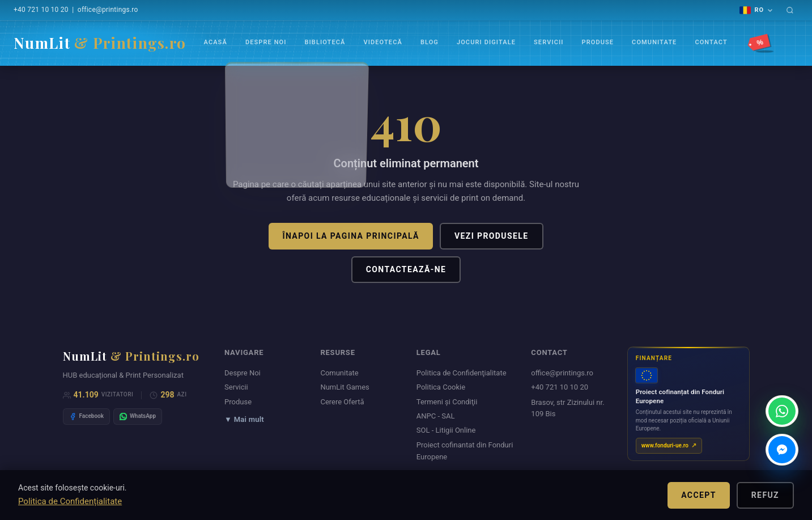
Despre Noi (266, 42)
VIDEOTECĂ (383, 42)
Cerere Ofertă (342, 402)
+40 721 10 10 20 (41, 10)
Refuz (765, 495)
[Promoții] (762, 43)
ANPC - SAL (436, 416)
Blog (430, 42)
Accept (699, 495)
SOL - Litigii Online (446, 430)
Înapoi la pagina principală (350, 236)
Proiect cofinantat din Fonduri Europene (465, 451)
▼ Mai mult (244, 419)
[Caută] (790, 10)
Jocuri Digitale (486, 42)
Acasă (216, 42)
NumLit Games (345, 387)
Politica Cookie (441, 387)
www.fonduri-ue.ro (665, 445)
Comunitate (654, 42)
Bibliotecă (325, 42)
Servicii (549, 42)
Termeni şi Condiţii (447, 402)
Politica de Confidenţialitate (462, 373)
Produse (598, 42)
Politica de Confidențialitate (70, 501)
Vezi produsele (492, 236)
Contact (711, 42)
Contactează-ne (406, 269)
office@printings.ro (108, 10)
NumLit (100, 43)
